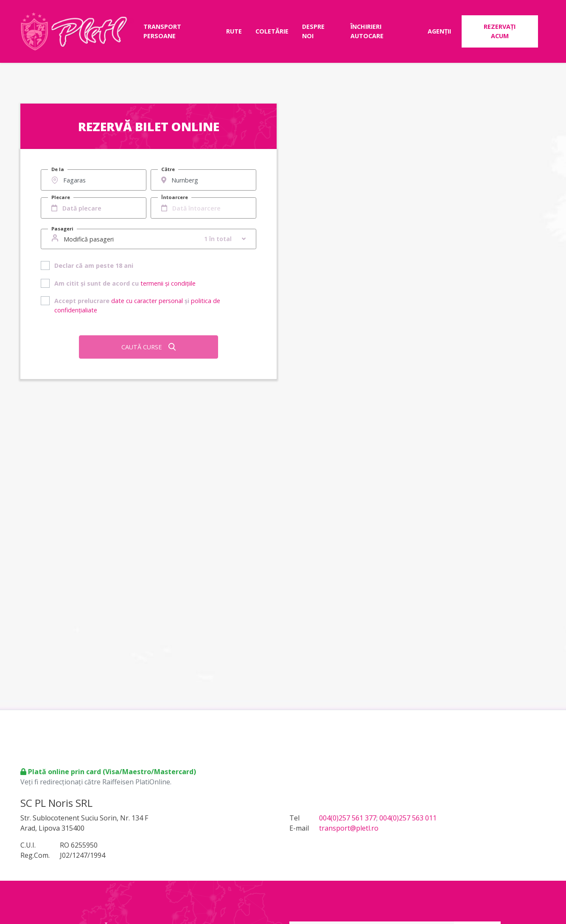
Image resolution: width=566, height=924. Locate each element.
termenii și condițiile (168, 283)
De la (58, 169)
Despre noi (313, 31)
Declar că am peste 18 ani (94, 265)
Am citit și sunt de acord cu (125, 283)
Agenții (439, 31)
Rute (234, 31)
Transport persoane (162, 31)
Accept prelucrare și (137, 305)
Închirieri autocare (367, 31)
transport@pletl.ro (349, 828)
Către (168, 169)
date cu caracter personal (147, 301)
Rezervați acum (500, 31)
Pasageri (62, 229)
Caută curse (149, 347)
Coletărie (272, 31)
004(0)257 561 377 (348, 818)
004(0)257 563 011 (408, 818)
